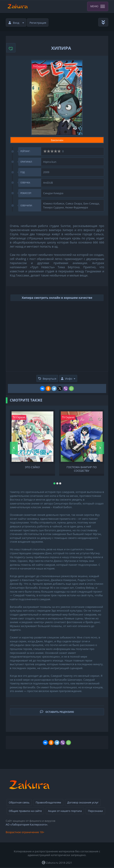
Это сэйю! (32, 467)
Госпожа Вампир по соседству (82, 469)
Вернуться (47, 379)
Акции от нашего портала (65, 811)
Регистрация (38, 23)
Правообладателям (48, 802)
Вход (16, 23)
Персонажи (95, 811)
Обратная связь (19, 802)
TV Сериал (39, 66)
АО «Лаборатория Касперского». (27, 824)
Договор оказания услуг (83, 802)
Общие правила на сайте (25, 811)
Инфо (68, 379)
